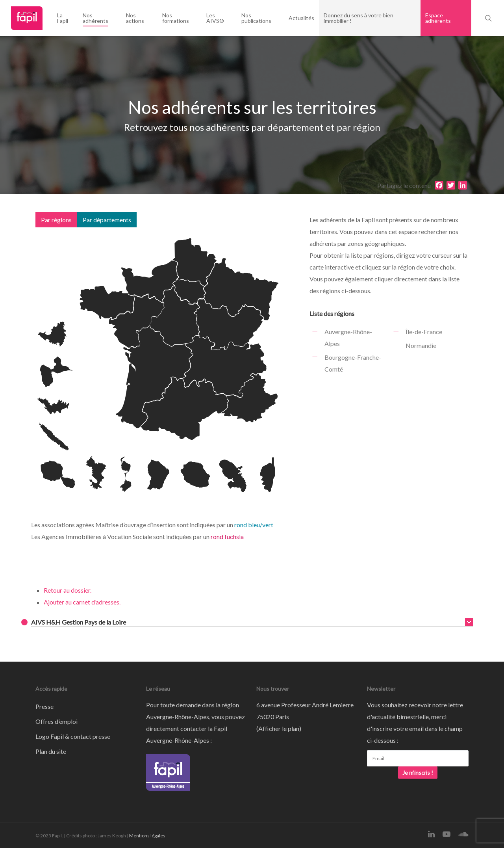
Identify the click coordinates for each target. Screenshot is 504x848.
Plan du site (51, 751)
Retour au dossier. (68, 590)
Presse (44, 706)
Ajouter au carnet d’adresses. (82, 602)
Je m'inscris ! (418, 773)
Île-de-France (424, 332)
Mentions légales (147, 836)
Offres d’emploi (57, 721)
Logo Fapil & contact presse (73, 736)
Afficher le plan (279, 728)
